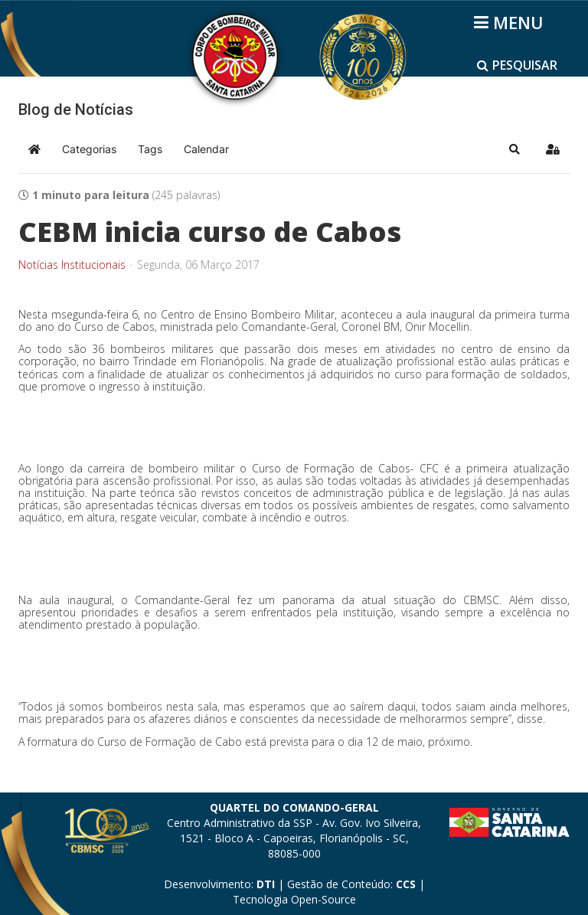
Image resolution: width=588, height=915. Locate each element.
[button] (514, 149)
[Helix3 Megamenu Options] (511, 22)
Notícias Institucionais (72, 265)
